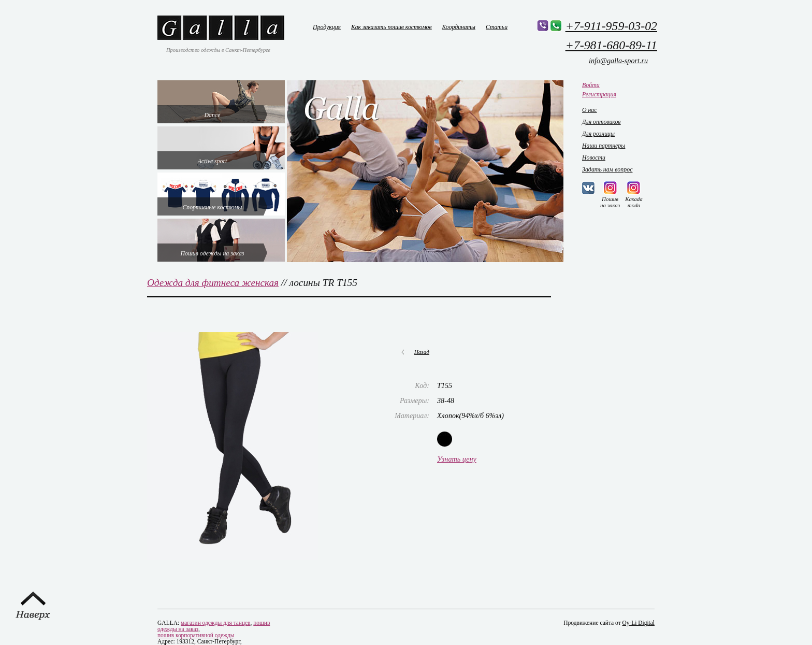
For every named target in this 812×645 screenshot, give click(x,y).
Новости (594, 157)
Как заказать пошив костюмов (392, 27)
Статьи (497, 27)
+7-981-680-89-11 (611, 45)
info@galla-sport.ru (618, 61)
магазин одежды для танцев (215, 623)
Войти (591, 85)
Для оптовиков (601, 122)
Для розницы (598, 134)
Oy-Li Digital (639, 623)
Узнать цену (457, 459)
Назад (422, 352)
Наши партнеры (604, 146)
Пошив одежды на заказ (213, 253)
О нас (589, 110)
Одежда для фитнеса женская (213, 283)
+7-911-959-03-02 (611, 26)
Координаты (459, 27)
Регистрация (599, 94)
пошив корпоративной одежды (196, 635)
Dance (213, 115)
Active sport (213, 161)
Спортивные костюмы (212, 207)
